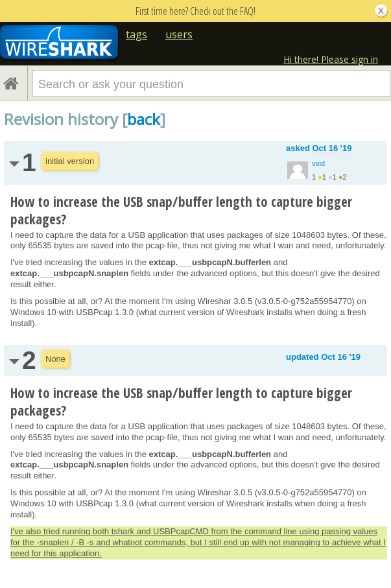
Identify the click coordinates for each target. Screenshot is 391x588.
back (144, 119)
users (179, 34)
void (318, 163)
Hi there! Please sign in (331, 59)
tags (136, 34)
